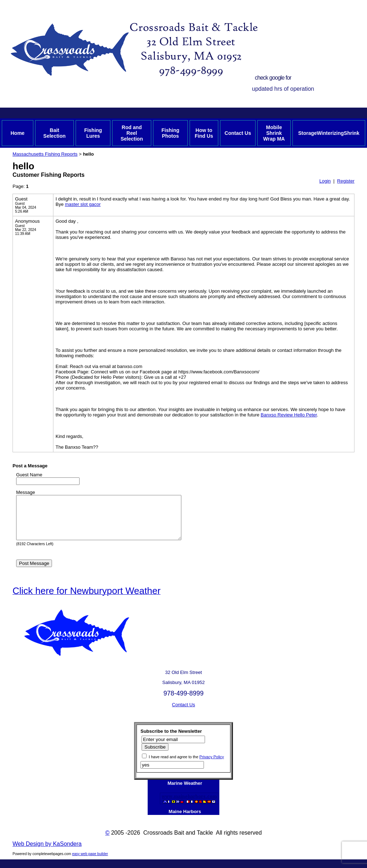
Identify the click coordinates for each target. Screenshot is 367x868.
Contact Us (238, 133)
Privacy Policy (211, 765)
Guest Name (29, 475)
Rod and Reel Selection (132, 133)
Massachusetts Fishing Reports (45, 154)
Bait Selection (54, 133)
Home (17, 133)
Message (26, 492)
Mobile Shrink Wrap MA (274, 133)
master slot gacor (83, 204)
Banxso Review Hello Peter (289, 415)
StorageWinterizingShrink (329, 133)
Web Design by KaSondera (47, 852)
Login (325, 181)
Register (346, 181)
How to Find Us (204, 133)
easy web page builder (90, 862)
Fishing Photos (170, 133)
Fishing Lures (93, 133)
